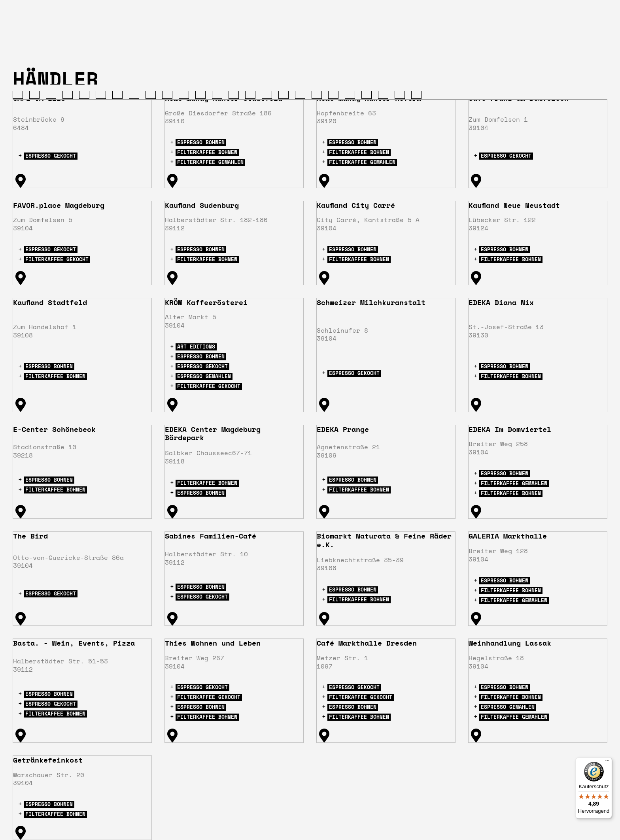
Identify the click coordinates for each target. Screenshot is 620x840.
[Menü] (607, 762)
